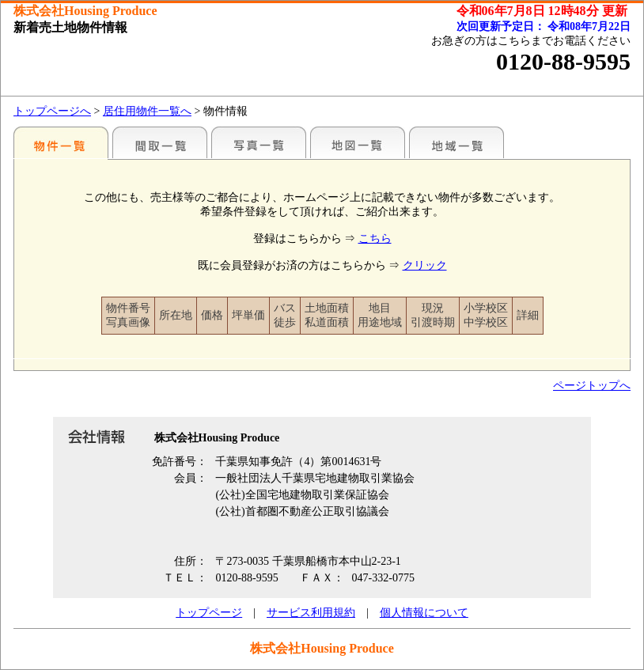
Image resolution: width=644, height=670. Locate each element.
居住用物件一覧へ (147, 111)
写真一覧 (259, 142)
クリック (425, 265)
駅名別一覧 (61, 142)
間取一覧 (160, 142)
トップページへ (52, 111)
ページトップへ (592, 386)
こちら (375, 238)
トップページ (209, 613)
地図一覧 (358, 142)
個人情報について (424, 613)
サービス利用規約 (311, 613)
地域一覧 (456, 142)
